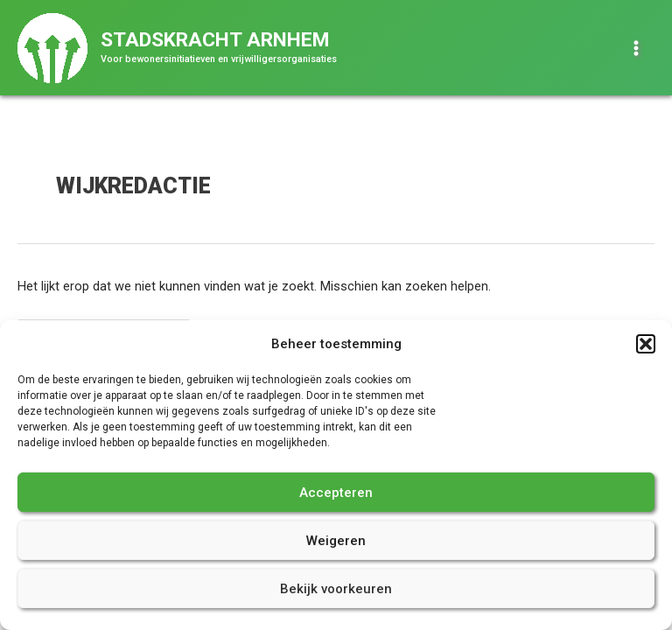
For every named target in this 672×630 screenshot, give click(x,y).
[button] (646, 344)
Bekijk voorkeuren (336, 589)
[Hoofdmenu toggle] (636, 48)
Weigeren (336, 541)
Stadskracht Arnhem (215, 40)
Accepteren (336, 493)
